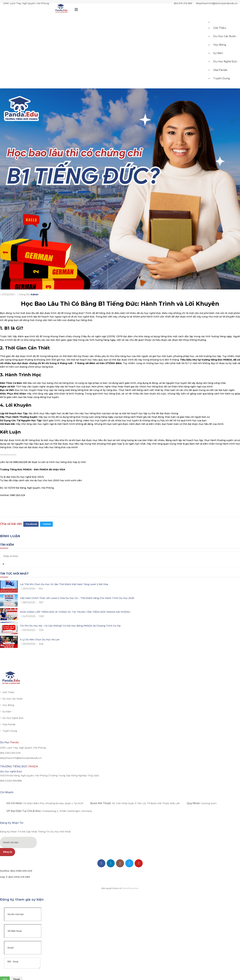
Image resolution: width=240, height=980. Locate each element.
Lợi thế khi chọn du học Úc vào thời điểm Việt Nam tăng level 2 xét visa (64, 584)
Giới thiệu (220, 30)
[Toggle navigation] (76, 10)
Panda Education (130, 888)
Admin (35, 294)
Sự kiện (218, 59)
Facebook (31, 524)
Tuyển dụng (222, 87)
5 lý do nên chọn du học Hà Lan (40, 640)
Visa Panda (220, 78)
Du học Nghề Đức (226, 68)
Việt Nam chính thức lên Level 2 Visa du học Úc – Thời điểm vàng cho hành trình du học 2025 (77, 598)
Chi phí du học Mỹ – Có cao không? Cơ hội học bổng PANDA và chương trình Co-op (70, 626)
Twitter (46, 524)
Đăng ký (8, 852)
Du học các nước (225, 40)
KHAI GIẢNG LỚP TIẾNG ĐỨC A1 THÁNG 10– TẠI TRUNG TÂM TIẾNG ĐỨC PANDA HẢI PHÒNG (75, 612)
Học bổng (220, 49)
